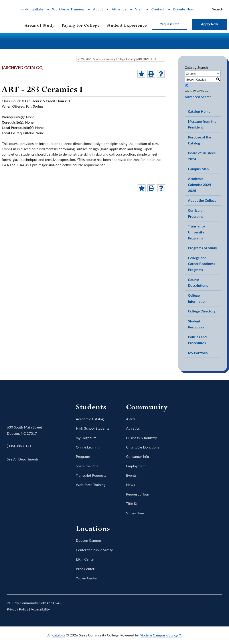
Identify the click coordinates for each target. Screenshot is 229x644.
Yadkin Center (87, 578)
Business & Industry (141, 438)
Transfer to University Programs (196, 232)
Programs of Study (202, 248)
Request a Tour (138, 494)
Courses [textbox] (191, 74)
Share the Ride (87, 466)
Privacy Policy (18, 609)
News (130, 485)
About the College (202, 200)
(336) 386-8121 (19, 446)
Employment (136, 466)
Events (131, 475)
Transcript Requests (91, 475)
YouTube (205, 606)
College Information (197, 298)
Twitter (180, 606)
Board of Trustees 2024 (202, 156)
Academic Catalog (90, 419)
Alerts (131, 419)
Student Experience (127, 25)
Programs (83, 456)
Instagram (193, 606)
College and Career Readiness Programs (201, 264)
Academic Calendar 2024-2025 (200, 184)
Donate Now (184, 9)
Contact (158, 9)
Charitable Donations (143, 447)
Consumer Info (137, 456)
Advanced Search (198, 97)
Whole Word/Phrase (197, 91)
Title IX (132, 503)
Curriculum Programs (197, 213)
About (98, 9)
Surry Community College (21, 408)
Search (218, 9)
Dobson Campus (89, 540)
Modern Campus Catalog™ (160, 635)
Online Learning (88, 447)
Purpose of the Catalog (199, 140)
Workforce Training (68, 9)
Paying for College (81, 25)
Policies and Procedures (197, 340)
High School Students (93, 428)
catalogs (59, 635)
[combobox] (121, 59)
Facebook (168, 606)
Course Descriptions (198, 282)
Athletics (119, 9)
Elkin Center (85, 559)
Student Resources (196, 324)
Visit (139, 9)
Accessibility (40, 609)
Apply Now (209, 24)
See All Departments (23, 459)
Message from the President (202, 124)
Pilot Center (85, 569)
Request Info (170, 24)
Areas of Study (40, 25)
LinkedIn (218, 606)
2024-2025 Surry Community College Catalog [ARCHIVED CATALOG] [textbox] (121, 59)
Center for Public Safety (94, 550)
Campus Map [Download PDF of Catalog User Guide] (198, 169)
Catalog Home (199, 111)
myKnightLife (32, 9)
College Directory (202, 311)
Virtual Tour (135, 513)
